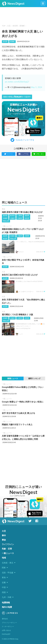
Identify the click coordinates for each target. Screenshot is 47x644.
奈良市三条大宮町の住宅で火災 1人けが (20, 275)
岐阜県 (12, 216)
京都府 (5, 218)
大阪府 (12, 218)
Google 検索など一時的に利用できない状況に (23, 402)
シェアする (24, 154)
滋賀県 (27, 216)
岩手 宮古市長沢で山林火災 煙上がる (18, 413)
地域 (4, 558)
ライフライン (8, 544)
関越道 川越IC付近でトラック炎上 (17, 425)
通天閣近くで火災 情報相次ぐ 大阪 (17, 315)
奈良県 (15, 26)
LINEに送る (39, 154)
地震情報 (6, 603)
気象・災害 (7, 549)
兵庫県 (20, 218)
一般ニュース (7, 226)
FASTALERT (6, 634)
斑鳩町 (22, 26)
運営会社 (5, 619)
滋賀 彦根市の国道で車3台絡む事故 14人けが (22, 212)
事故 (4, 209)
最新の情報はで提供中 (17, 97)
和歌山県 (6, 221)
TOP (4, 26)
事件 (4, 535)
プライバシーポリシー (9, 623)
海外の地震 (7, 607)
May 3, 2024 (36, 87)
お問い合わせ (6, 630)
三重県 (20, 216)
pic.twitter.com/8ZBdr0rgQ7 (17, 82)
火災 (9, 26)
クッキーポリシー (8, 627)
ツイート (9, 154)
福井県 (5, 216)
